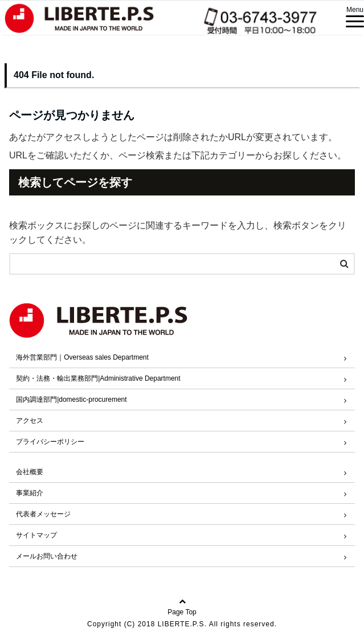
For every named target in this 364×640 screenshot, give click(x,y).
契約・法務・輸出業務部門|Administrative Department (98, 378)
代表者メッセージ (43, 514)
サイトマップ (36, 535)
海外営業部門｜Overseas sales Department (82, 357)
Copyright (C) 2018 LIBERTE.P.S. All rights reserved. (182, 624)
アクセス (30, 421)
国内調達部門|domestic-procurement (71, 400)
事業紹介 (30, 493)
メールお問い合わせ (47, 556)
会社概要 (30, 472)
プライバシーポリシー (50, 442)
